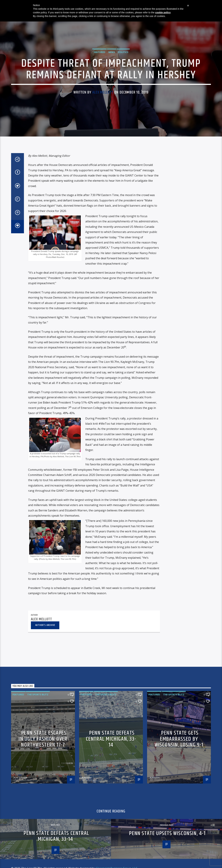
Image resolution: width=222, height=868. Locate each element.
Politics (123, 135)
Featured (99, 135)
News (112, 135)
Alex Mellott (103, 175)
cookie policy (163, 12)
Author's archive (45, 805)
